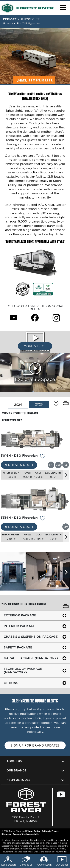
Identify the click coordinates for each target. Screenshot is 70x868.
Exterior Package (20, 615)
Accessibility (33, 834)
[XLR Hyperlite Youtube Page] (14, 318)
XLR (17, 23)
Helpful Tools (18, 780)
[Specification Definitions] (56, 403)
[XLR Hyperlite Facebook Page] (35, 318)
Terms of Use (19, 834)
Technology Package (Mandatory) (23, 670)
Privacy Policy (33, 831)
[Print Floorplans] (66, 403)
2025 (39, 404)
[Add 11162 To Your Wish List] (43, 519)
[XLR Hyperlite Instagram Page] (56, 318)
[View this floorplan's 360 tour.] (58, 465)
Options (11, 683)
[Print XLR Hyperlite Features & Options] (66, 606)
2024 (18, 405)
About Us (14, 761)
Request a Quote (19, 465)
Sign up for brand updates (35, 745)
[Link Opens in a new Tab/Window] (43, 289)
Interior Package (20, 626)
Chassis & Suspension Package (31, 637)
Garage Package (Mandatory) (31, 658)
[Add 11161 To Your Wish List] (43, 457)
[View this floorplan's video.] (51, 465)
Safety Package (18, 647)
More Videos (35, 346)
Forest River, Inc (17, 831)
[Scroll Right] (66, 572)
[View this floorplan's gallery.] (66, 465)
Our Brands (16, 770)
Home (7, 23)
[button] (63, 7)
